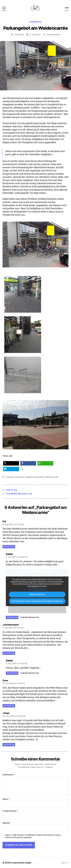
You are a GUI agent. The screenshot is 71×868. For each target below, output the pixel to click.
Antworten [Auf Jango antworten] (9, 745)
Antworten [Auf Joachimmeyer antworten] (9, 653)
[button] (11, 463)
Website (6, 823)
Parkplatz (29, 477)
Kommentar (9, 775)
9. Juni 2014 (35, 35)
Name (6, 799)
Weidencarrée (52, 477)
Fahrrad (10, 477)
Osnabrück (36, 22)
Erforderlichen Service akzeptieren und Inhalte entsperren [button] (37, 601)
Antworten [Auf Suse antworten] (9, 706)
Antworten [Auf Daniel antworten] (12, 617)
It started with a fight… (21, 863)
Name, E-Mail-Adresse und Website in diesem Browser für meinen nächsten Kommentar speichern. (33, 836)
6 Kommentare (53, 35)
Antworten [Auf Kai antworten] (9, 547)
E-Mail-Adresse (10, 811)
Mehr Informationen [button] (37, 590)
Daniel (21, 35)
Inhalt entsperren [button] (37, 594)
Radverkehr (39, 477)
